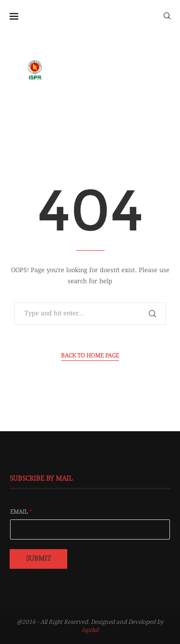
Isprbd (90, 630)
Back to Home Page (90, 356)
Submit (38, 559)
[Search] (167, 15)
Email (21, 512)
